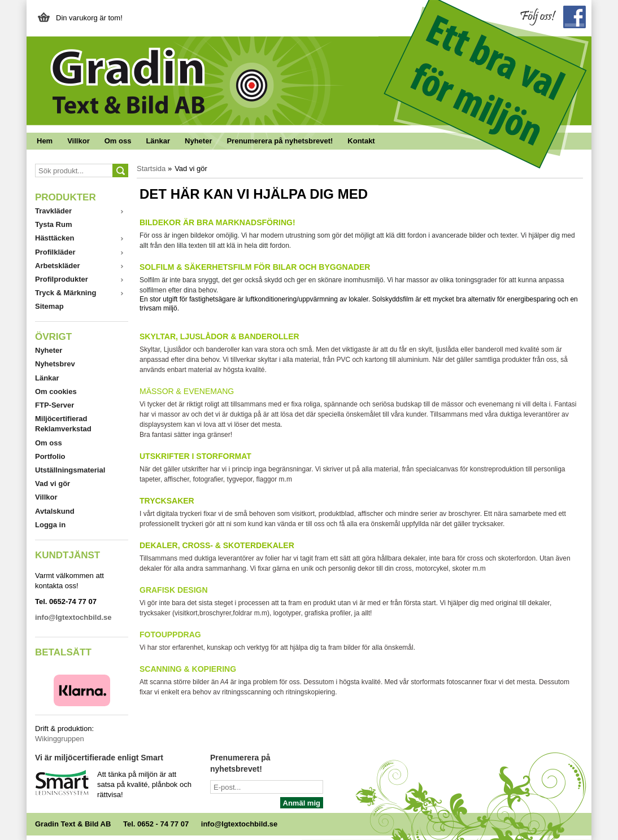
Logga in (50, 525)
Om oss (118, 141)
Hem (45, 141)
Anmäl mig (302, 803)
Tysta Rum (54, 224)
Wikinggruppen (60, 739)
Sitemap (49, 306)
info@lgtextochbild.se (239, 824)
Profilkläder (55, 252)
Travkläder (53, 211)
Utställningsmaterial (70, 470)
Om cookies (56, 391)
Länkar (158, 141)
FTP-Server (55, 405)
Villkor (79, 141)
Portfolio (50, 456)
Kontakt (361, 141)
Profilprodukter (62, 279)
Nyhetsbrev (55, 364)
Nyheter (198, 141)
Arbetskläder (57, 266)
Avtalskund (55, 511)
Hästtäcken (55, 238)
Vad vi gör (53, 484)
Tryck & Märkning (66, 293)
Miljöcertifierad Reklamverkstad (63, 424)
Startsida (151, 169)
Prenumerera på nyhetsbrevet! (280, 141)
